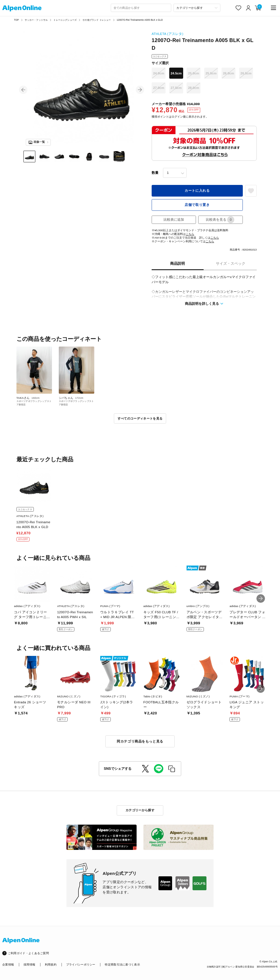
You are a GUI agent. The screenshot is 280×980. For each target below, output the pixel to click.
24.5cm (176, 73)
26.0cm (228, 73)
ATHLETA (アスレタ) (168, 34)
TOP (16, 20)
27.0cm (159, 88)
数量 (155, 173)
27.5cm (176, 88)
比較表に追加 (174, 220)
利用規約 (51, 965)
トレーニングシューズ (65, 20)
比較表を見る (220, 220)
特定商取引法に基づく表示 (122, 965)
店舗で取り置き (197, 205)
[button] (23, 90)
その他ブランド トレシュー (97, 20)
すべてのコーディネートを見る (140, 418)
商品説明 (177, 263)
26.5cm (246, 73)
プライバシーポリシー (81, 965)
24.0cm (159, 73)
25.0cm (194, 73)
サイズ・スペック (231, 263)
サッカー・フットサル (36, 20)
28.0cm (194, 88)
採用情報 (29, 965)
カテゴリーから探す (140, 810)
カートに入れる (197, 191)
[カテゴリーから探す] (197, 8)
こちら (190, 234)
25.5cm (211, 73)
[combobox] (141, 8)
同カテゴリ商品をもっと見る (140, 741)
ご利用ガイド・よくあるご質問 (28, 953)
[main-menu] (273, 8)
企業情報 (8, 965)
